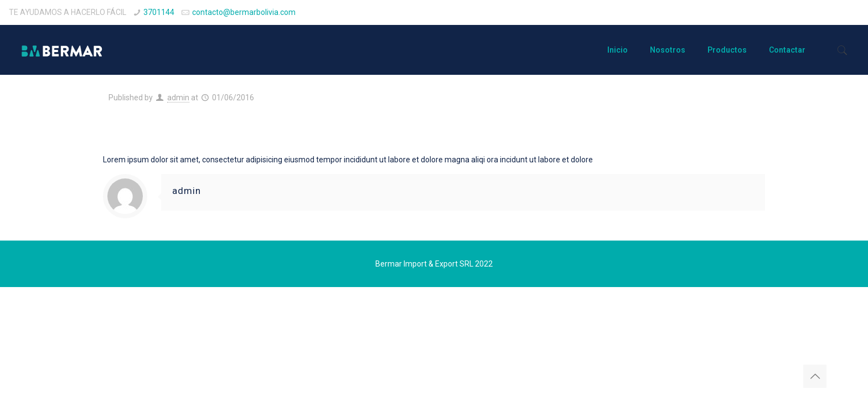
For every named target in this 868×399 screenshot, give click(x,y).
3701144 (159, 12)
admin (178, 98)
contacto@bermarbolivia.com (244, 12)
